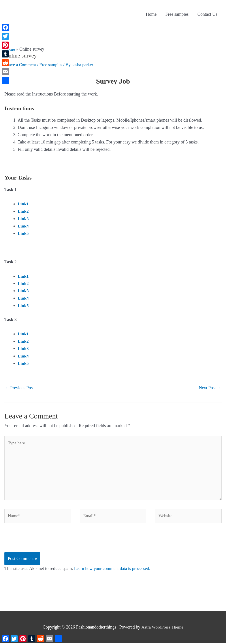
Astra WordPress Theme (162, 628)
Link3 (23, 218)
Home (151, 14)
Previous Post (20, 387)
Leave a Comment (21, 65)
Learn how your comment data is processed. (113, 570)
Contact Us (207, 14)
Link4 (23, 226)
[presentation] (38, 543)
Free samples (177, 14)
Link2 (23, 211)
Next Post (210, 387)
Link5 (23, 233)
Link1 (23, 204)
